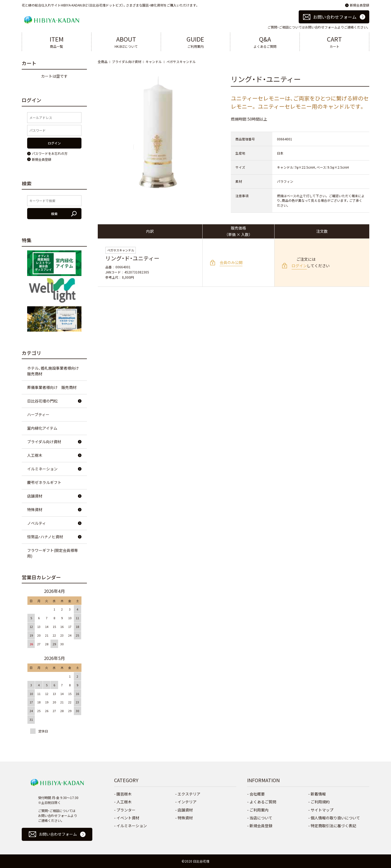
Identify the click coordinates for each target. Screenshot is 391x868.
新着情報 (318, 794)
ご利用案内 (196, 42)
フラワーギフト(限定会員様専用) (53, 553)
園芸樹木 (124, 794)
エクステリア (189, 794)
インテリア (187, 802)
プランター (126, 810)
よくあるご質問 (265, 42)
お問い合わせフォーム (335, 17)
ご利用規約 (320, 802)
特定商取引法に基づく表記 (333, 826)
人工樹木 (35, 455)
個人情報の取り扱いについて (335, 818)
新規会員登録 (360, 5)
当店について (261, 818)
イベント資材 (128, 818)
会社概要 (257, 794)
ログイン (299, 266)
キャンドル (154, 62)
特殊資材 (35, 510)
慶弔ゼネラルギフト (44, 482)
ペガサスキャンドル (181, 62)
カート (334, 42)
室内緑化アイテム (42, 428)
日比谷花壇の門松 (42, 401)
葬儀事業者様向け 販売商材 (52, 387)
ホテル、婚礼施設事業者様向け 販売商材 (55, 371)
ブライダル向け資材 (127, 62)
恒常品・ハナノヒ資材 (45, 537)
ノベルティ (37, 523)
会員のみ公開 (231, 262)
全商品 (103, 62)
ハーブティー (38, 414)
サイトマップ (322, 810)
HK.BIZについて (126, 42)
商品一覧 (57, 42)
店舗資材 (35, 496)
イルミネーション (42, 469)
